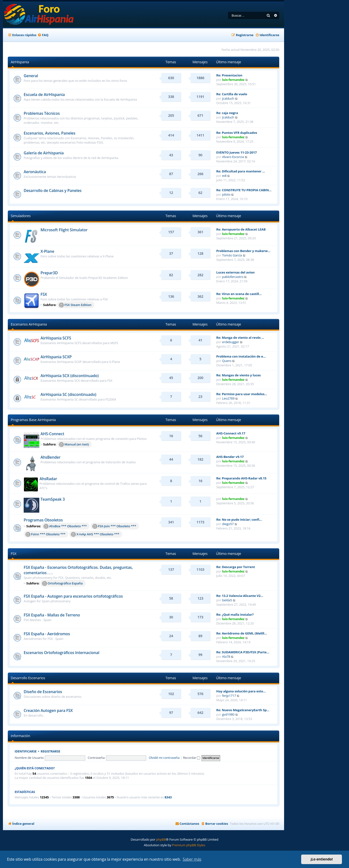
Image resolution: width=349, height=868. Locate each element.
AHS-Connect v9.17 (231, 433)
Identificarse (26, 751)
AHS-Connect (52, 434)
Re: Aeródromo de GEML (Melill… (242, 633)
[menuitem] (43, 35)
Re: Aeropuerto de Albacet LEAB (241, 229)
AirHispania (20, 62)
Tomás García (232, 255)
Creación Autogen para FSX (48, 710)
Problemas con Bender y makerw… (243, 251)
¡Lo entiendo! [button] (322, 859)
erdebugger (231, 342)
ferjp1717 (229, 696)
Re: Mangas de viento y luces (238, 375)
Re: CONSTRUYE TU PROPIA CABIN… (244, 190)
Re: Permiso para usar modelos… (242, 394)
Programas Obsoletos (43, 520)
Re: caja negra (227, 113)
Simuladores (21, 216)
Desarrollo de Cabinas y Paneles (53, 191)
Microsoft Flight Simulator (64, 230)
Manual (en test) (74, 445)
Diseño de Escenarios (43, 692)
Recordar (192, 758)
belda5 (227, 600)
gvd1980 (228, 714)
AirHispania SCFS (56, 338)
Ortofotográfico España (62, 583)
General (31, 76)
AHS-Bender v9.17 (230, 457)
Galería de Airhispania (44, 153)
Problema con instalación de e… (241, 356)
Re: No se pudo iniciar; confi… (239, 519)
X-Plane (47, 251)
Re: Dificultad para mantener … (241, 171)
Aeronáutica (35, 172)
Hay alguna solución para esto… (241, 691)
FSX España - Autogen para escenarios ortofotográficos (73, 596)
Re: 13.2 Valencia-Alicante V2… (240, 596)
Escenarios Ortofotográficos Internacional (62, 653)
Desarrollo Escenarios (28, 678)
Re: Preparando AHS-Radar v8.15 (241, 478)
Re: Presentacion (229, 75)
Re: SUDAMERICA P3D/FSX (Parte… (243, 652)
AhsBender (51, 457)
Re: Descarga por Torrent (236, 567)
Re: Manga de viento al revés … (240, 338)
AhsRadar (48, 479)
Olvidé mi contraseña (164, 758)
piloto (226, 194)
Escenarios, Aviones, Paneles (50, 133)
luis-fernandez (233, 80)
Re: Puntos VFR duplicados (237, 133)
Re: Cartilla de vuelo (232, 94)
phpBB (161, 839)
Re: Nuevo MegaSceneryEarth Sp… (243, 710)
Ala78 (226, 656)
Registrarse (51, 751)
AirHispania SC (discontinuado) (68, 394)
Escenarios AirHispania (29, 324)
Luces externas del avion (235, 272)
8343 (168, 797)
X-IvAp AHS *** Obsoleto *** (95, 534)
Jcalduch (228, 98)
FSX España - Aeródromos (47, 634)
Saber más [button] (192, 859)
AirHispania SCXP (56, 357)
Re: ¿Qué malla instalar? (235, 614)
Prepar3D (49, 273)
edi (224, 176)
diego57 (228, 524)
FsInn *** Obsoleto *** (45, 534)
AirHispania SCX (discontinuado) (70, 376)
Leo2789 (228, 398)
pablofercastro (233, 277)
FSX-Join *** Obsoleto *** (114, 526)
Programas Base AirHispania (33, 420)
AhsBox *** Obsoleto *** (65, 526)
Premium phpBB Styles (189, 845)
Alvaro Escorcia (233, 157)
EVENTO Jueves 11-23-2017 (236, 152)
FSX (44, 294)
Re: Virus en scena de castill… (239, 294)
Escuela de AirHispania (44, 95)
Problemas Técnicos (42, 113)
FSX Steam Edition (75, 305)
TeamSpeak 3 (53, 499)
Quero (227, 361)
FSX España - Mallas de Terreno (52, 615)
